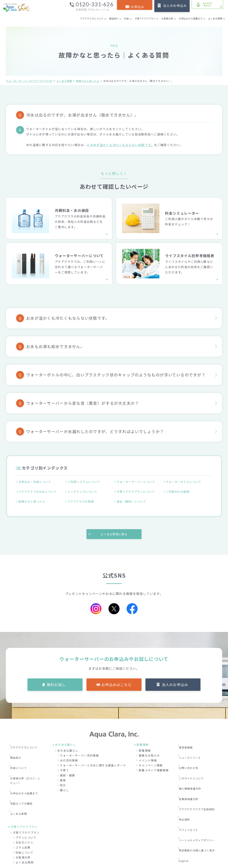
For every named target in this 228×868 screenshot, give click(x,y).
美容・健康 (67, 769)
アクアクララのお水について (39, 490)
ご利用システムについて (85, 482)
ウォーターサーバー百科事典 (80, 749)
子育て (64, 764)
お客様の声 (167, 18)
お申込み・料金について (36, 482)
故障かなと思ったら (88, 81)
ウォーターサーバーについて (137, 482)
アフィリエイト (191, 786)
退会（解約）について (132, 497)
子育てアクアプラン (145, 18)
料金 (127, 18)
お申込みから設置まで (191, 18)
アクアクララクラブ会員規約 (200, 774)
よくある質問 (215, 18)
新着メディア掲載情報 (154, 764)
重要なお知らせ (149, 749)
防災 (63, 779)
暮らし (64, 784)
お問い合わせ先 (191, 750)
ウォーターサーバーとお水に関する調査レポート (93, 759)
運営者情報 (188, 739)
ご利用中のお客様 (178, 490)
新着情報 (145, 744)
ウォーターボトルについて (185, 482)
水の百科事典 (69, 754)
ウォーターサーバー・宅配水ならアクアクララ (133, 864)
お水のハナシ (25, 806)
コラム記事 (23, 811)
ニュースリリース (193, 745)
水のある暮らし (68, 744)
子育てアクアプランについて (137, 490)
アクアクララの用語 (82, 497)
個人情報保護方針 (193, 762)
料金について (21, 750)
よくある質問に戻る (114, 527)
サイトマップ (190, 810)
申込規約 (187, 780)
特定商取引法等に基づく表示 (200, 798)
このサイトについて (194, 757)
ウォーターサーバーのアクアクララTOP (29, 81)
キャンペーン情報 (151, 759)
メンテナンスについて (83, 490)
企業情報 (154, 847)
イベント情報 (148, 754)
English (187, 804)
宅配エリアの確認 (24, 773)
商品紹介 (114, 18)
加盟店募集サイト (200, 847)
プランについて (26, 801)
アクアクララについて (92, 18)
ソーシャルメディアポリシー (200, 792)
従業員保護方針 (191, 768)
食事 (63, 774)
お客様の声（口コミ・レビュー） (27, 759)
